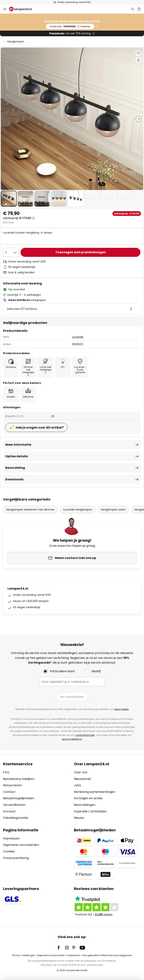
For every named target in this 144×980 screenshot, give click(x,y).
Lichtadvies (98, 811)
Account (9, 811)
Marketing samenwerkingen (95, 792)
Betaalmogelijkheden (19, 798)
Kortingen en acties (88, 798)
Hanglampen (16, 42)
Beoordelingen (85, 805)
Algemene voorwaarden (21, 845)
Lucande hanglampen (78, 510)
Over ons (81, 772)
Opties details (17, 456)
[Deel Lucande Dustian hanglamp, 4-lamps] (138, 60)
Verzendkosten (14, 805)
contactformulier (85, 735)
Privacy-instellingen (24, 955)
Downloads (14, 479)
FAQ (6, 772)
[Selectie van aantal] (11, 252)
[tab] (37, 791)
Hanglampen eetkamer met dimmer (30, 510)
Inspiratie (81, 811)
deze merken (122, 709)
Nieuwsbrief (82, 779)
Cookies (9, 851)
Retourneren (12, 785)
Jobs (77, 785)
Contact (9, 792)
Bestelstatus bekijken (19, 779)
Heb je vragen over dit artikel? (40, 428)
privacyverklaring (72, 739)
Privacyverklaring (16, 858)
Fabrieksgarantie (16, 818)
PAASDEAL (70, 26)
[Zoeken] (133, 9)
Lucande (78, 337)
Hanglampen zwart (113, 510)
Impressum (11, 838)
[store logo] (23, 9)
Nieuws (79, 818)
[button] (9, 199)
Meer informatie (18, 445)
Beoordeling (15, 468)
